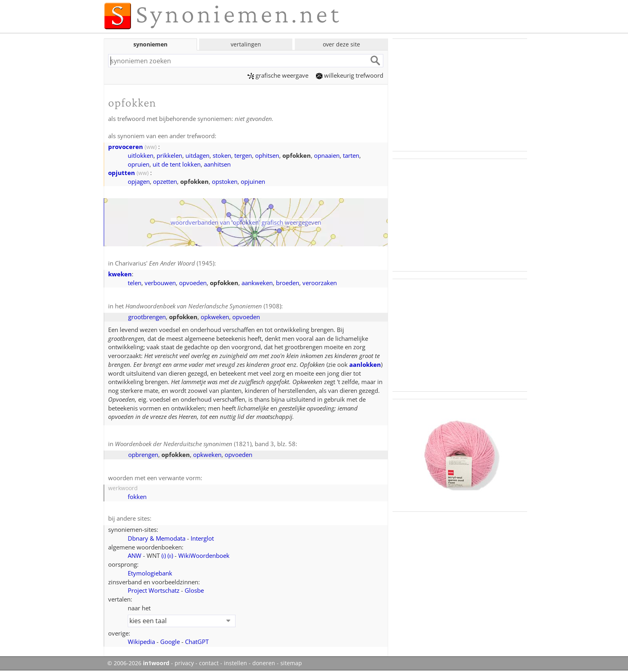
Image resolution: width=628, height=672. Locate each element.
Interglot (202, 538)
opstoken (225, 181)
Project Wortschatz (154, 590)
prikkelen (169, 155)
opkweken (215, 317)
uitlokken (141, 155)
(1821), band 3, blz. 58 (205, 444)
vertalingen (246, 44)
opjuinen (253, 181)
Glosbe (194, 590)
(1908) (203, 306)
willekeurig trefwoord (350, 75)
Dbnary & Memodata (157, 538)
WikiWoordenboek (204, 555)
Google (170, 642)
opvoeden (193, 283)
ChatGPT (197, 642)
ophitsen (267, 155)
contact (209, 663)
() (164, 555)
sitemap (291, 663)
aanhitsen (217, 164)
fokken (137, 497)
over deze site (341, 44)
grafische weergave (278, 75)
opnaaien (327, 155)
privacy (184, 663)
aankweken (257, 283)
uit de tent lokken (177, 164)
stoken (222, 155)
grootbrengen (147, 317)
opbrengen (143, 455)
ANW (135, 555)
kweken (120, 274)
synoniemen (150, 44)
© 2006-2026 (138, 663)
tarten (351, 155)
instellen (235, 663)
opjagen (139, 181)
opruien (139, 164)
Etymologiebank (150, 573)
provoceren (126, 147)
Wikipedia (141, 642)
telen (135, 283)
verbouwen (160, 283)
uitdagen (197, 155)
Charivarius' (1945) (165, 263)
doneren (264, 663)
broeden (288, 283)
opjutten (122, 173)
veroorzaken (320, 283)
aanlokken (365, 364)
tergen (243, 155)
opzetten (165, 181)
